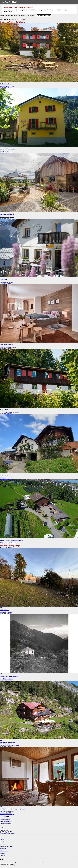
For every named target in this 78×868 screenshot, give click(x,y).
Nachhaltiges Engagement (6, 846)
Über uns (2, 840)
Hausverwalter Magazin (6, 824)
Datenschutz (3, 855)
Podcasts (2, 844)
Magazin (2, 842)
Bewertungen (3, 849)
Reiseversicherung (5, 851)
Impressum (3, 853)
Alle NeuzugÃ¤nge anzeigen (7, 547)
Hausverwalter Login (5, 819)
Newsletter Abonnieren (7, 865)
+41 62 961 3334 (4, 830)
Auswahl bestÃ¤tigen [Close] (44, 15)
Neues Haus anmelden (6, 821)
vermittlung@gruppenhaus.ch (7, 834)
